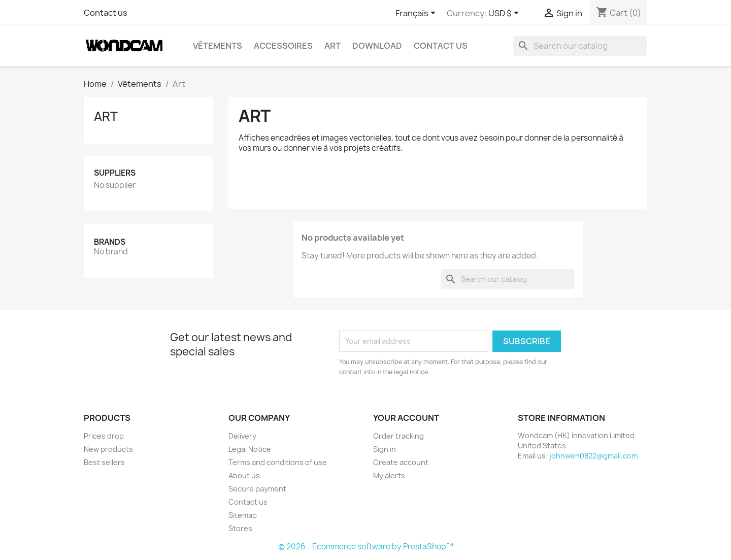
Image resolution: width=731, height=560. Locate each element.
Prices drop (104, 436)
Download (377, 46)
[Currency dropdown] (505, 14)
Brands (110, 242)
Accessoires (283, 46)
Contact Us (441, 46)
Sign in (385, 449)
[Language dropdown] (417, 14)
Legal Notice (250, 449)
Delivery (242, 436)
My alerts (389, 475)
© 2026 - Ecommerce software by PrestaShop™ (366, 547)
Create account (401, 462)
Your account (406, 418)
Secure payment (257, 489)
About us (244, 475)
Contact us (106, 13)
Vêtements (218, 46)
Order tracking (398, 436)
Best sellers (104, 462)
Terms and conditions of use (278, 462)
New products (108, 449)
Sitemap (243, 515)
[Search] (580, 46)
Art (333, 46)
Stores (240, 528)
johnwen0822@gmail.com (593, 456)
